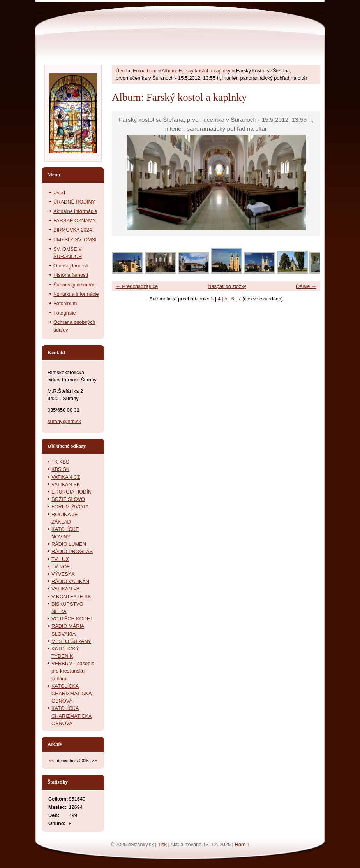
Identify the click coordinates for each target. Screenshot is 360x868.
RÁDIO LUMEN (69, 544)
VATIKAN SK (66, 484)
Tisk (162, 844)
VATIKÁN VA (66, 589)
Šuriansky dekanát (74, 285)
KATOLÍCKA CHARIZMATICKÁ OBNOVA (72, 693)
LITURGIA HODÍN (71, 492)
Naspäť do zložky (227, 286)
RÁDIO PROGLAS (72, 551)
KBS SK (60, 469)
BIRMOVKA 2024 (73, 230)
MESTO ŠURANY (71, 641)
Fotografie (65, 313)
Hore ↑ (242, 844)
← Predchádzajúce (137, 286)
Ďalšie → (306, 286)
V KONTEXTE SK (71, 597)
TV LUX (60, 559)
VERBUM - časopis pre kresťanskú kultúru (73, 671)
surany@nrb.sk (64, 421)
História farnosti (71, 275)
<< (51, 761)
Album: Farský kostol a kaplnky (196, 71)
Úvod (122, 71)
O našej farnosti (71, 266)
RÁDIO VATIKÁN (70, 581)
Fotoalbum (145, 71)
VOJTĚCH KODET (72, 619)
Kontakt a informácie (76, 294)
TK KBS (60, 462)
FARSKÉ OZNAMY (75, 221)
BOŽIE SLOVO (68, 499)
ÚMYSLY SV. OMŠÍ (75, 240)
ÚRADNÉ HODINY (74, 202)
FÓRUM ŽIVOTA (70, 507)
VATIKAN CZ (66, 477)
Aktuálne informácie (75, 211)
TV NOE (61, 567)
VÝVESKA (63, 574)
